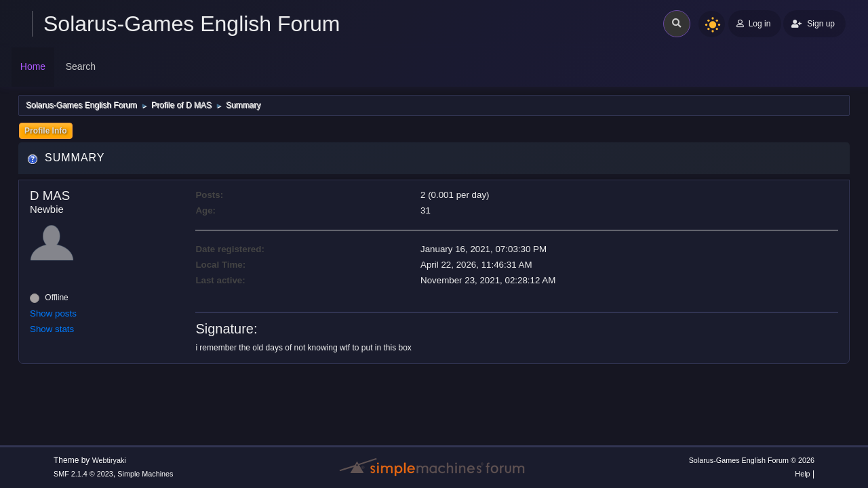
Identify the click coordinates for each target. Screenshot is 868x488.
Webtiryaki (109, 460)
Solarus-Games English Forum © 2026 (752, 460)
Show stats (52, 329)
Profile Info (46, 131)
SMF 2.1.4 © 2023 (83, 474)
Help (802, 474)
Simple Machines (145, 474)
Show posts (53, 313)
